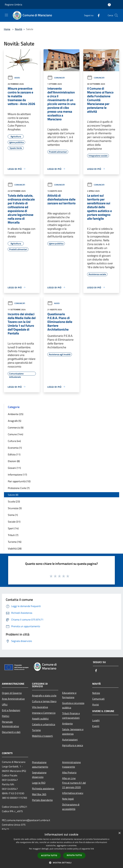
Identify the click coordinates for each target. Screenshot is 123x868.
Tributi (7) (13, 535)
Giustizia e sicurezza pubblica (73, 705)
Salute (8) (13, 495)
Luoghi (96, 720)
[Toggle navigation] (6, 15)
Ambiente (67, 724)
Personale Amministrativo (10, 724)
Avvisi (14, 78)
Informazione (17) (17, 475)
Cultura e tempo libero (44, 701)
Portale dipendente (42, 800)
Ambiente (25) (16, 414)
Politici (6, 716)
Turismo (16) (15, 542)
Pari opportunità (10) (19, 481)
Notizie (96, 693)
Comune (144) (15, 434)
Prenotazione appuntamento (40, 764)
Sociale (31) (14, 522)
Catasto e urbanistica (44, 724)
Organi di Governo (12, 693)
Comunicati (56, 78)
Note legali (68, 799)
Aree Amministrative (13, 699)
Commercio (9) (16, 428)
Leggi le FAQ (39, 783)
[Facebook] (97, 15)
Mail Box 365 (39, 794)
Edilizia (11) (14, 454)
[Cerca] (116, 15)
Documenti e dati (11, 732)
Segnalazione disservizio (39, 775)
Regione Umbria (13, 4)
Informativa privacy (73, 793)
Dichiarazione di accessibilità (71, 807)
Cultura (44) (14, 441)
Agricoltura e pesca (73, 745)
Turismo (36, 730)
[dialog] (61, 849)
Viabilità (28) (15, 548)
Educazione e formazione (69, 695)
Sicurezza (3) (15, 508)
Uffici (5, 704)
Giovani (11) (14, 468)
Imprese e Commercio (44, 713)
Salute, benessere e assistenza (73, 732)
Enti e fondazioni (11, 710)
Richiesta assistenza (43, 788)
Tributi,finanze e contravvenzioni (71, 716)
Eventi (96, 726)
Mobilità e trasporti (42, 736)
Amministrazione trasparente (71, 764)
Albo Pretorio (69, 772)
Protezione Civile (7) (19, 488)
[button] (61, 863)
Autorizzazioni (70, 740)
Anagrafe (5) (14, 421)
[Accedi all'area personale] (109, 5)
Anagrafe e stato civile (44, 696)
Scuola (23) (14, 501)
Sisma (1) (13, 515)
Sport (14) (13, 528)
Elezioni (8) (14, 461)
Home (7, 29)
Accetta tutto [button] (49, 855)
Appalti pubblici (40, 719)
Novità (18, 29)
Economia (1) (15, 448)
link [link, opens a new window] (92, 849)
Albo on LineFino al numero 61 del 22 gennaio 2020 (74, 783)
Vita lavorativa (40, 707)
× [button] (119, 833)
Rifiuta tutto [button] (74, 855)
